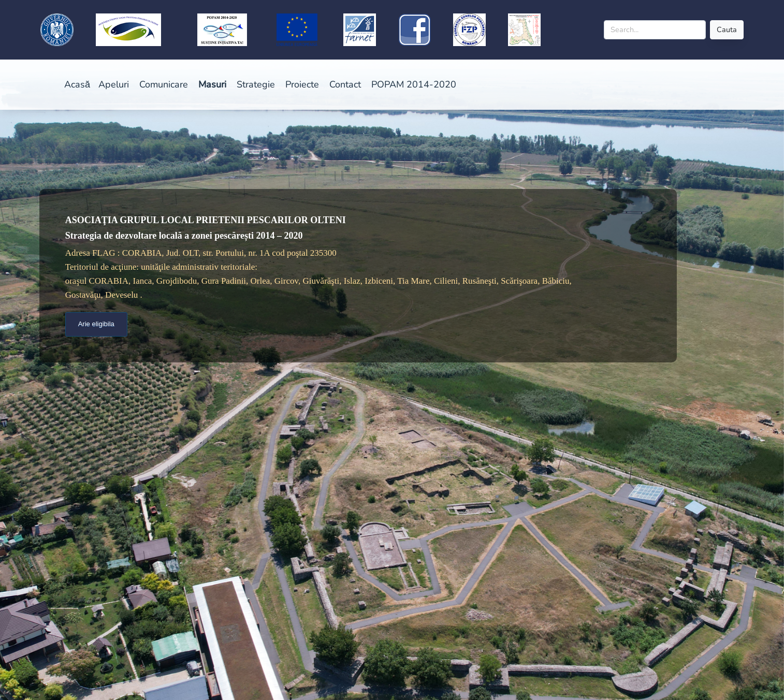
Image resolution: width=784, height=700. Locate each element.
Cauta (727, 30)
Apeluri (114, 84)
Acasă (77, 84)
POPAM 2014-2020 (414, 84)
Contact (345, 84)
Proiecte (302, 84)
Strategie (256, 84)
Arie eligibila (96, 324)
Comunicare (164, 84)
